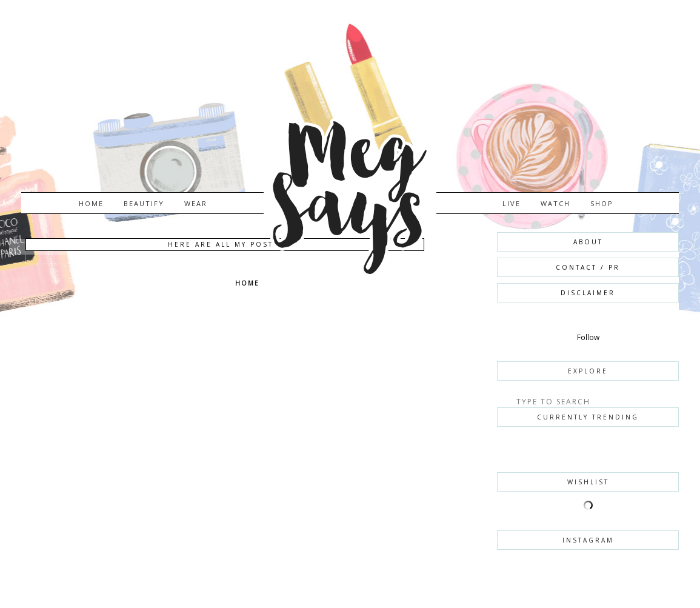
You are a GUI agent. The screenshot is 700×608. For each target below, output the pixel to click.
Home (91, 203)
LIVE (512, 203)
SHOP (602, 203)
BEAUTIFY (144, 203)
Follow (588, 337)
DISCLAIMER (588, 293)
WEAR (196, 203)
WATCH (555, 203)
